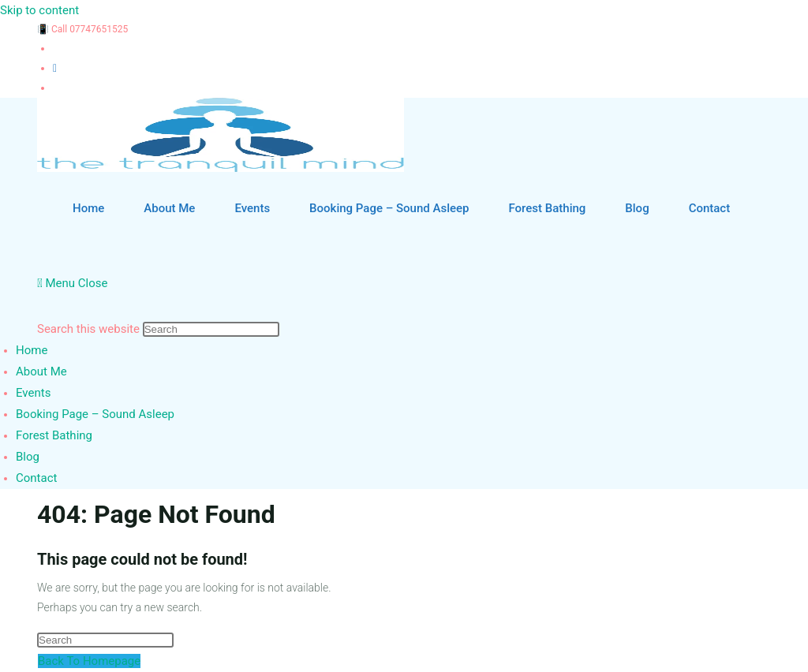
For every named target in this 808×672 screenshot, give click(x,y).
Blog (28, 457)
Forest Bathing (54, 435)
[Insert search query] (211, 329)
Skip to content (39, 10)
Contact (36, 478)
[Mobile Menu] (72, 283)
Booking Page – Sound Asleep (95, 414)
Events (33, 393)
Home (32, 350)
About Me (41, 371)
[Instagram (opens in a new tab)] (55, 68)
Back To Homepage (89, 661)
